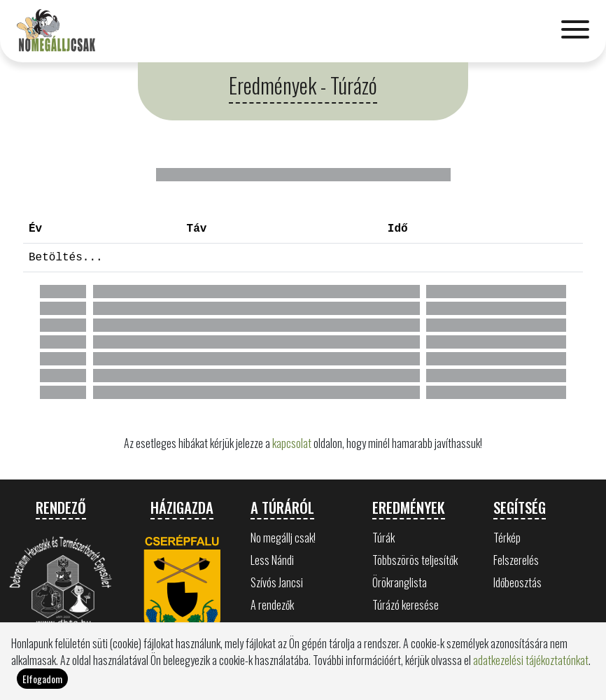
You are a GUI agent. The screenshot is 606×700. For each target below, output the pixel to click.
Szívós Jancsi (277, 582)
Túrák (383, 538)
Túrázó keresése (406, 605)
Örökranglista (400, 582)
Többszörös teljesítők (415, 560)
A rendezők (272, 605)
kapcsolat (292, 443)
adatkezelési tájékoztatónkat (531, 664)
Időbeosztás (517, 582)
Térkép (507, 538)
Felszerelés (516, 560)
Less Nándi (272, 560)
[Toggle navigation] (575, 31)
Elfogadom (42, 683)
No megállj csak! (283, 538)
